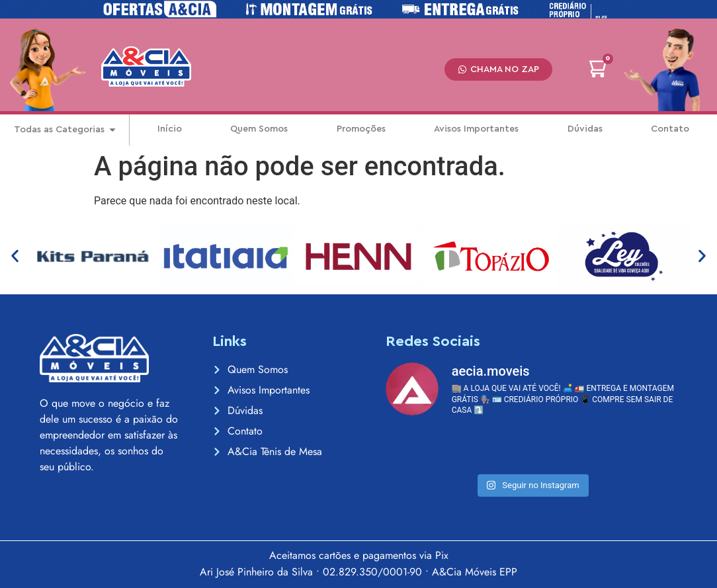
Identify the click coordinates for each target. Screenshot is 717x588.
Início (170, 129)
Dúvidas (585, 129)
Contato (670, 129)
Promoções (361, 129)
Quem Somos (259, 129)
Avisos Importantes (476, 129)
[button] (15, 256)
